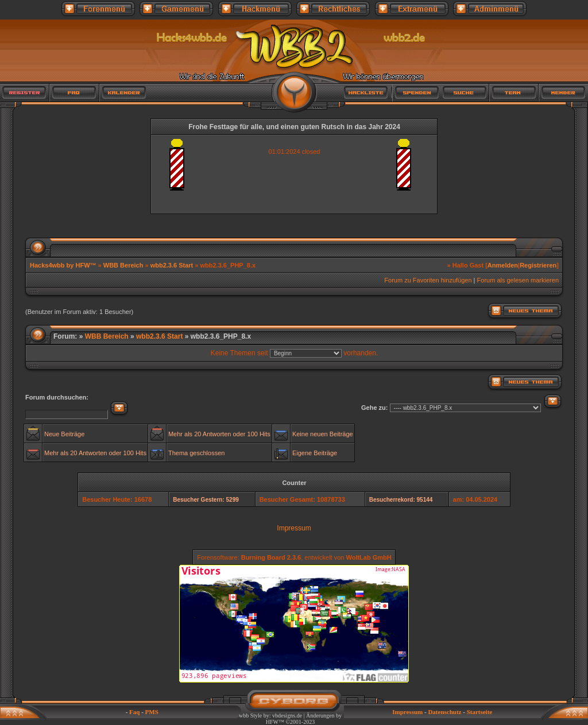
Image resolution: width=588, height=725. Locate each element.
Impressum (294, 528)
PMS (152, 712)
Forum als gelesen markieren (518, 280)
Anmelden (503, 265)
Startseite (480, 712)
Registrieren (538, 265)
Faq (134, 712)
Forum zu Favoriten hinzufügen (428, 280)
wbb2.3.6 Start (172, 265)
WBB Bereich (123, 265)
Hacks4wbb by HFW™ (64, 265)
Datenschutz (444, 712)
